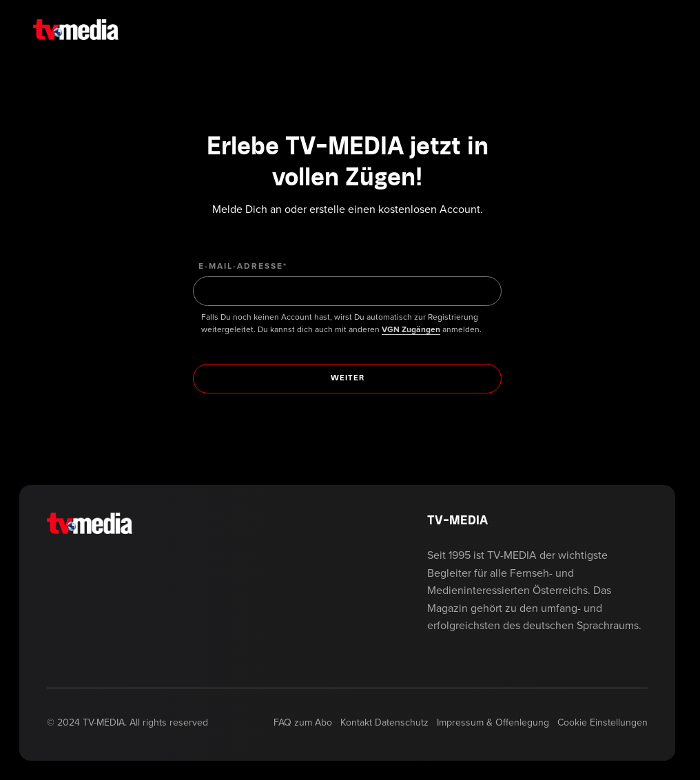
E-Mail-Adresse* (243, 266)
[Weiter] (347, 379)
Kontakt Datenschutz (384, 722)
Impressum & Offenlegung (493, 722)
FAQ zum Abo (303, 722)
